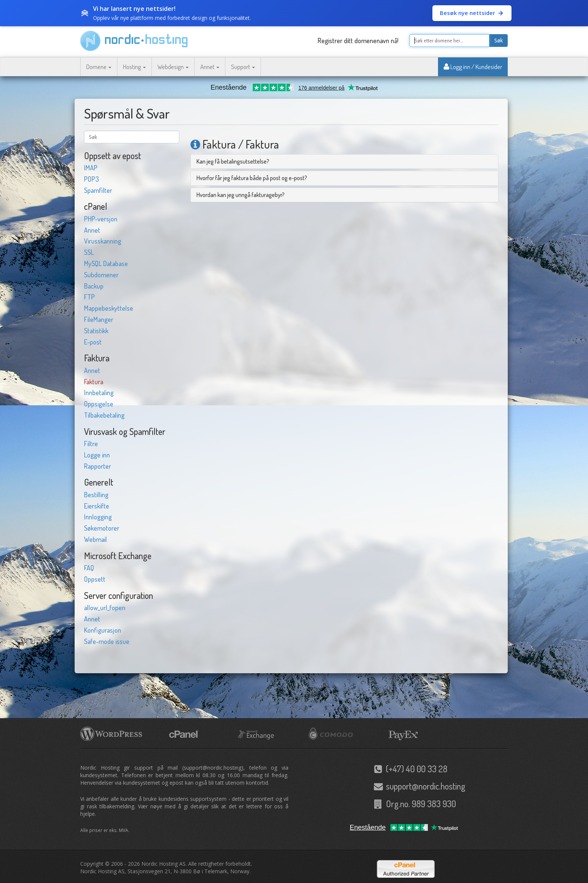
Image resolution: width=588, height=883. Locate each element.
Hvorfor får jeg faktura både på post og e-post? (252, 178)
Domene (99, 67)
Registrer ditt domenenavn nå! (358, 41)
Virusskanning (103, 241)
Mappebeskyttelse (109, 308)
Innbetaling (99, 393)
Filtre (91, 444)
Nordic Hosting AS (163, 864)
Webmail (95, 539)
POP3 (91, 179)
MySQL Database (106, 263)
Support (243, 67)
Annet (210, 67)
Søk (499, 41)
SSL (89, 252)
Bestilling (96, 495)
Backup (94, 286)
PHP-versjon (101, 219)
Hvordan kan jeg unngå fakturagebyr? (241, 195)
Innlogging (98, 517)
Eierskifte (97, 506)
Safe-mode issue (107, 641)
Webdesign (173, 67)
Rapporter (97, 466)
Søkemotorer (102, 528)
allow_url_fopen (105, 608)
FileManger (99, 319)
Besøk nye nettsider (472, 13)
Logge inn (97, 455)
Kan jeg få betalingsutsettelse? (233, 161)
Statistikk (96, 331)
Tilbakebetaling (104, 415)
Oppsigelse (99, 404)
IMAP (91, 168)
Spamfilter (98, 190)
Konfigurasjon (103, 630)
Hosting (134, 67)
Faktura (94, 382)
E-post (93, 342)
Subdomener (101, 275)
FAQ (89, 568)
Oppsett (95, 579)
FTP (89, 297)
